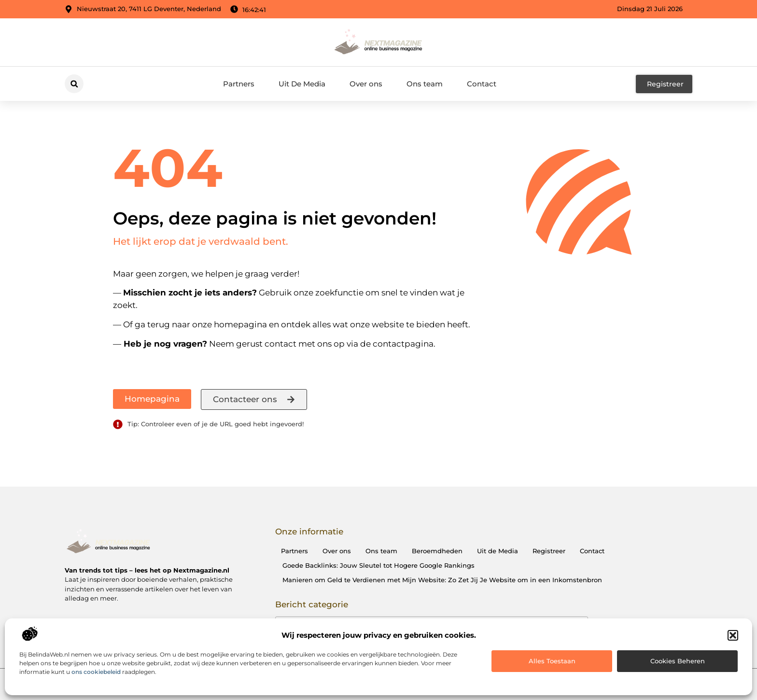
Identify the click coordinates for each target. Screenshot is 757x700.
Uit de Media (498, 551)
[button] (733, 635)
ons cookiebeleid (96, 672)
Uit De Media (302, 84)
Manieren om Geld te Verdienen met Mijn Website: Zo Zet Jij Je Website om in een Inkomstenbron (442, 580)
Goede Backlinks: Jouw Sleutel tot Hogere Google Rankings (378, 565)
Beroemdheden (437, 551)
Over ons (366, 84)
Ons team (425, 84)
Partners (239, 84)
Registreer (549, 551)
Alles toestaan (552, 661)
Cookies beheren (678, 661)
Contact (482, 84)
